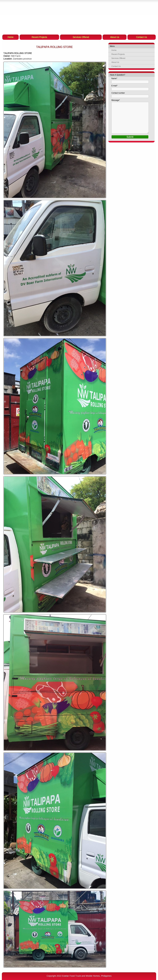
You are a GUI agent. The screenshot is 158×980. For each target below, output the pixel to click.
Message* (116, 100)
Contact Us (116, 66)
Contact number (118, 93)
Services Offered (118, 58)
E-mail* (114, 86)
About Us (115, 62)
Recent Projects (118, 54)
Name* (114, 78)
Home (114, 50)
